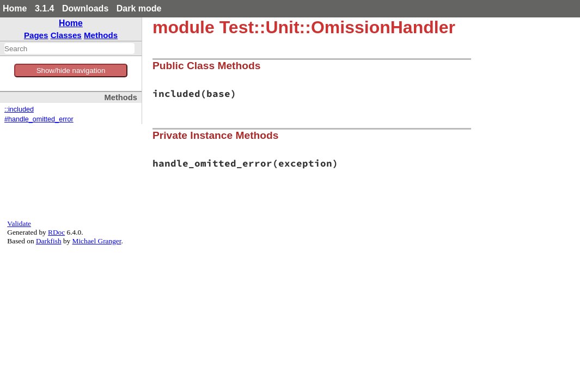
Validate (19, 223)
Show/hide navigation (71, 71)
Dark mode (139, 8)
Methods (101, 35)
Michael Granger (97, 241)
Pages (36, 35)
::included (19, 109)
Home (15, 8)
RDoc (56, 232)
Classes (66, 35)
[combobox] (69, 48)
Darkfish (49, 241)
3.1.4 (45, 8)
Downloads (85, 8)
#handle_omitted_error (39, 119)
